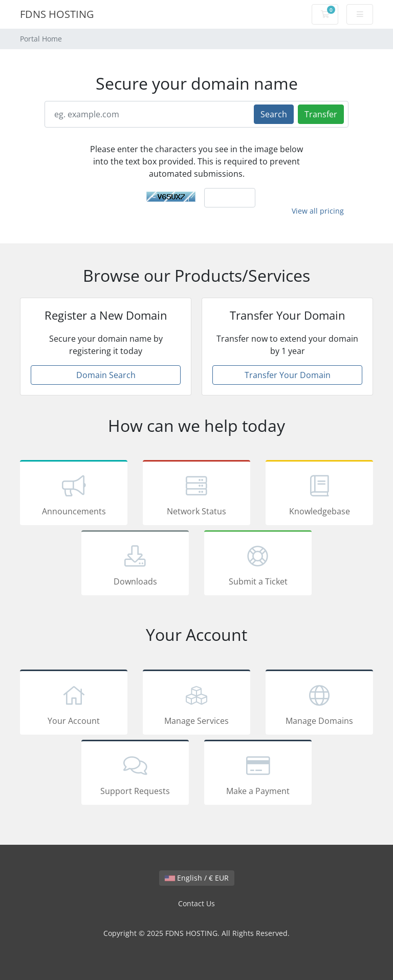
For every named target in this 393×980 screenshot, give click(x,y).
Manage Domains (319, 704)
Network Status (196, 494)
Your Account (74, 704)
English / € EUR (197, 878)
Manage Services (196, 704)
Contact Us (196, 903)
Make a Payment (258, 774)
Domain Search (106, 375)
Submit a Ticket (258, 565)
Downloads (135, 565)
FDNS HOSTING (57, 14)
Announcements (74, 494)
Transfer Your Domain (288, 375)
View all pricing (318, 211)
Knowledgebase (319, 494)
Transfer (321, 114)
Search (274, 114)
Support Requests (135, 774)
